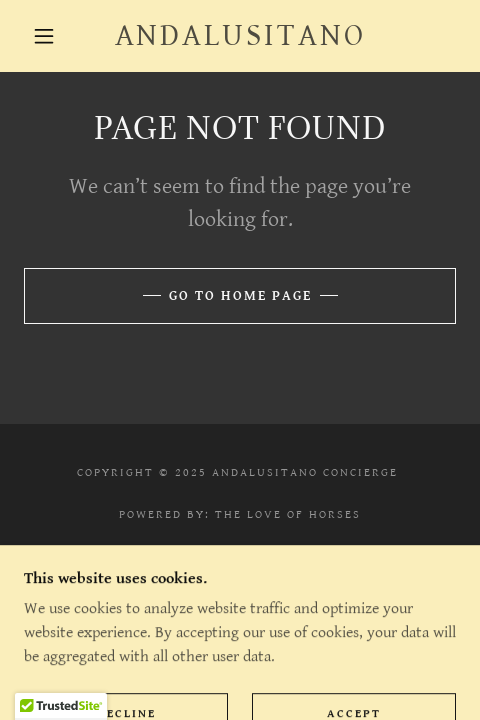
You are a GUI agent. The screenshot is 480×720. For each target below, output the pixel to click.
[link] (240, 36)
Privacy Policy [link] (240, 566)
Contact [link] (240, 587)
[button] (45, 36)
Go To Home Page (240, 296)
